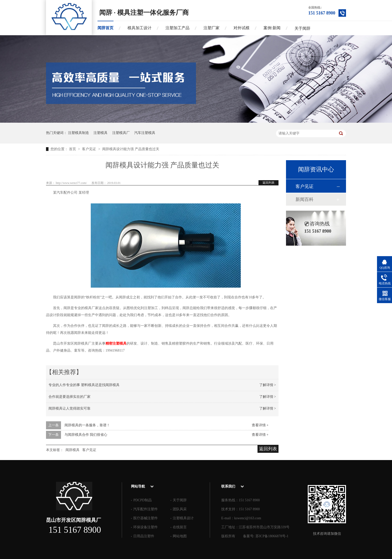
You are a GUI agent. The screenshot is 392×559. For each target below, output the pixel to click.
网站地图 (180, 536)
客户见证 (89, 149)
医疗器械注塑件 (145, 518)
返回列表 (268, 183)
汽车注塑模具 (145, 133)
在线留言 (180, 527)
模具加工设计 (139, 28)
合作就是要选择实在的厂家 (69, 397)
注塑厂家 (211, 28)
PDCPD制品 (142, 500)
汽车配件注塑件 (145, 509)
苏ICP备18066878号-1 (272, 536)
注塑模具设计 (183, 518)
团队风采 (180, 509)
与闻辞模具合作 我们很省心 (86, 435)
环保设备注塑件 (145, 527)
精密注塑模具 (116, 343)
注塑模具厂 (121, 133)
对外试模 (241, 28)
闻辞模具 (72, 450)
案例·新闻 (272, 28)
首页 (73, 149)
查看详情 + (260, 425)
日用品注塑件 (144, 536)
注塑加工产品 (177, 28)
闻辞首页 (105, 28)
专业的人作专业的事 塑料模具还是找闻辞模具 (84, 385)
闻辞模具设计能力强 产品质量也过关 (131, 149)
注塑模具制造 (78, 133)
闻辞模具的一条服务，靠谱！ (87, 425)
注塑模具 (100, 133)
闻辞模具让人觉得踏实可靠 (69, 408)
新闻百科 (304, 199)
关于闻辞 (302, 28)
